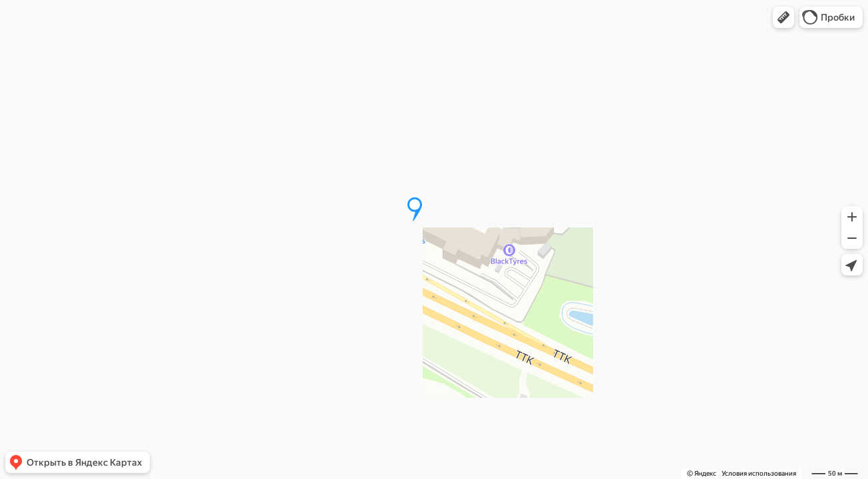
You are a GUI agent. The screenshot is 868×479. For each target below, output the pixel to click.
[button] (783, 17)
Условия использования (759, 473)
